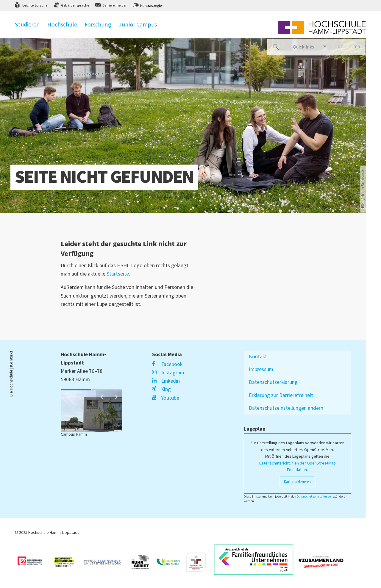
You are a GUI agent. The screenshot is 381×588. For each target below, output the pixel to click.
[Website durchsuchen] (276, 47)
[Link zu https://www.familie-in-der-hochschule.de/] (171, 560)
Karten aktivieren (297, 482)
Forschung (98, 28)
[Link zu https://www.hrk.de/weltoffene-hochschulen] (67, 560)
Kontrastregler (152, 6)
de (343, 49)
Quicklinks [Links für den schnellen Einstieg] (303, 47)
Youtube (165, 398)
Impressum (261, 369)
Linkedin (166, 381)
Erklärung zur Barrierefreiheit (281, 395)
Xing (161, 389)
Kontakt (258, 357)
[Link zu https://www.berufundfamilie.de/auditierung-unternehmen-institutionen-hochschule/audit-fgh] (198, 560)
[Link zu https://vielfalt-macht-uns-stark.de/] (323, 560)
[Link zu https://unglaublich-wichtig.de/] (33, 560)
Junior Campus (138, 28)
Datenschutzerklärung (273, 382)
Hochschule (62, 28)
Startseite (118, 274)
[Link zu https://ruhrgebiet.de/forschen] (143, 560)
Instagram (168, 373)
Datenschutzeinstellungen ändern (286, 408)
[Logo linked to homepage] (322, 27)
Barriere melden (115, 5)
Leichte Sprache (35, 5)
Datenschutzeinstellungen (315, 496)
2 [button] (94, 390)
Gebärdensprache (75, 5)
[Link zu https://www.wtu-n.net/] (105, 560)
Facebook (167, 364)
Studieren (27, 28)
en (360, 46)
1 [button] (62, 390)
